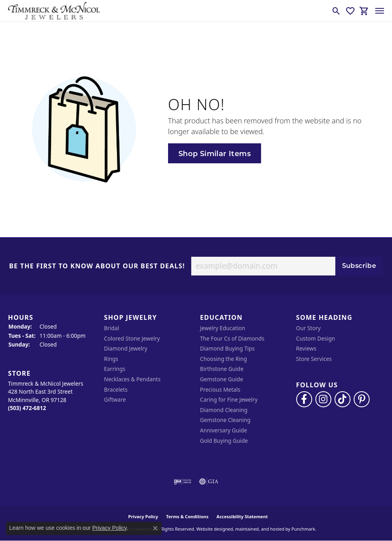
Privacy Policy (109, 528)
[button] (52, 318)
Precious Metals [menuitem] (220, 390)
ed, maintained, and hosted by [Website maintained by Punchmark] (259, 529)
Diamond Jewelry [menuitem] (126, 349)
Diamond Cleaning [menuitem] (224, 410)
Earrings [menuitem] (115, 369)
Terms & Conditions (187, 516)
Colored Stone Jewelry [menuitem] (132, 339)
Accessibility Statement (242, 516)
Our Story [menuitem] (309, 328)
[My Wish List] (350, 11)
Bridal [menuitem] (112, 328)
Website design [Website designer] (212, 529)
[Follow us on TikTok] (343, 399)
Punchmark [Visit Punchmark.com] (303, 529)
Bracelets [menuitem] (116, 390)
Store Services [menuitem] (314, 359)
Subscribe (359, 266)
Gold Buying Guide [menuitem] (224, 441)
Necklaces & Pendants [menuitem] (133, 379)
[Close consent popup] (155, 528)
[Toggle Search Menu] (336, 11)
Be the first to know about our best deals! (97, 266)
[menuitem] (183, 482)
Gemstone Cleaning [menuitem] (225, 420)
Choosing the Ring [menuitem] (224, 359)
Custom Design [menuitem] (316, 339)
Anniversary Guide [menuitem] (224, 430)
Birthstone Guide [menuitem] (222, 369)
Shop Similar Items (215, 154)
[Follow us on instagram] (323, 399)
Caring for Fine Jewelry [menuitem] (229, 400)
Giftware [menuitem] (115, 400)
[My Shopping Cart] (364, 11)
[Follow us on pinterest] (362, 399)
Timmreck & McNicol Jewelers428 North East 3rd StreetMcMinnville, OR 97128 (46, 396)
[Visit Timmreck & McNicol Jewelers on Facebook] (304, 399)
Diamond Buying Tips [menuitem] (227, 349)
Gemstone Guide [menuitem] (222, 379)
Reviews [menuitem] (306, 349)
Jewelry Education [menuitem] (223, 328)
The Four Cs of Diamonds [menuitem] (232, 339)
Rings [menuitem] (111, 359)
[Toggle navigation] (380, 11)
